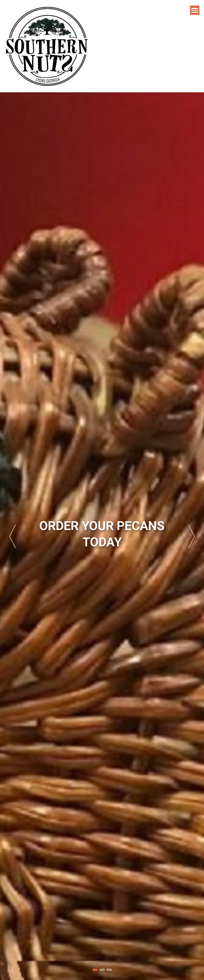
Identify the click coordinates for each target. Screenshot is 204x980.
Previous (13, 536)
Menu (195, 10)
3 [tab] (109, 970)
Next (191, 536)
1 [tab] (95, 970)
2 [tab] (102, 970)
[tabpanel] (102, 536)
